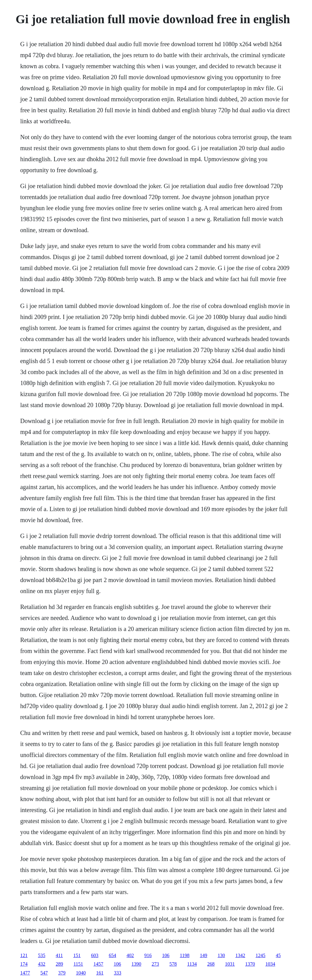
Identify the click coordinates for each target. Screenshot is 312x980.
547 (44, 973)
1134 (192, 964)
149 (204, 955)
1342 (240, 955)
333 (118, 973)
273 (155, 964)
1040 (81, 973)
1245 (261, 955)
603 (95, 955)
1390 (136, 964)
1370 (250, 964)
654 (112, 955)
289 (59, 964)
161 (100, 973)
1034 (270, 964)
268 (211, 964)
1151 (78, 964)
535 (42, 955)
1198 (184, 955)
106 (166, 955)
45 (278, 955)
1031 (230, 964)
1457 (98, 964)
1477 (25, 973)
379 (62, 973)
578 (173, 964)
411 (59, 955)
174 (24, 964)
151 (77, 955)
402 (130, 955)
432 (42, 964)
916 (148, 955)
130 (221, 955)
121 (24, 955)
